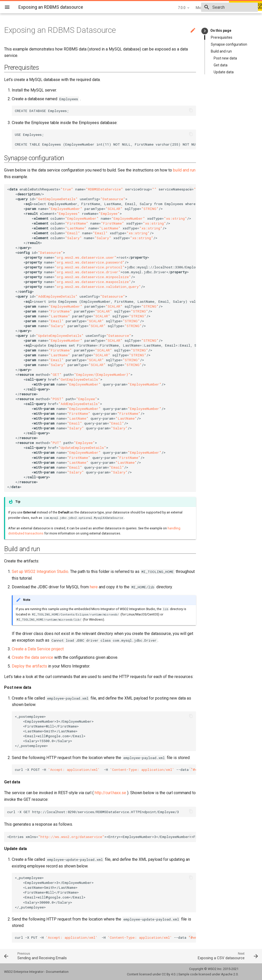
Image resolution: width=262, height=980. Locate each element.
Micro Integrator (172, 8)
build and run (184, 170)
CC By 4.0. (169, 974)
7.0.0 (145, 8)
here (94, 587)
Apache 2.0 (229, 974)
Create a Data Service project (38, 649)
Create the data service (32, 657)
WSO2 (212, 969)
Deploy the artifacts (29, 666)
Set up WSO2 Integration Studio (40, 572)
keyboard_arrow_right (205, 31)
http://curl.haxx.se (110, 793)
